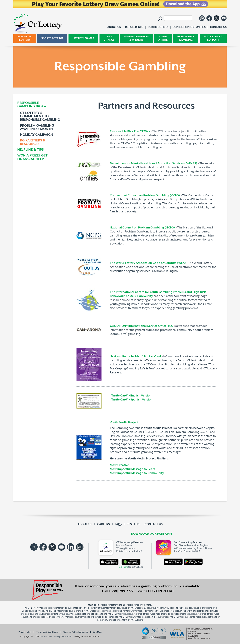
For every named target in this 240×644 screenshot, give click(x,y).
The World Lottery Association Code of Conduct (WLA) (148, 263)
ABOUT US (85, 524)
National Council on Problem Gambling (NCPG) (142, 228)
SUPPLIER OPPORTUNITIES (189, 27)
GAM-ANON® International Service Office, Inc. (141, 326)
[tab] (41, 105)
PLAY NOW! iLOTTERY (25, 38)
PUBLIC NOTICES (158, 27)
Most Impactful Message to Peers (132, 469)
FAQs (118, 524)
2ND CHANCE (109, 38)
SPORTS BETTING (52, 38)
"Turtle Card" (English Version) (131, 396)
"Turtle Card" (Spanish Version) (132, 400)
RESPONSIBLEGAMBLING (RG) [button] (30, 105)
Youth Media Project (124, 423)
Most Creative (119, 465)
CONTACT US (154, 524)
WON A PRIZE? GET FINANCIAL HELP (32, 157)
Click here (123, 567)
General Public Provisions (76, 632)
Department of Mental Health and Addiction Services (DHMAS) (153, 164)
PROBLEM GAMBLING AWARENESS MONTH (37, 128)
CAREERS (103, 524)
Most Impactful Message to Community (137, 473)
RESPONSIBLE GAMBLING (186, 38)
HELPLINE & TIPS (30, 150)
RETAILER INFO (134, 27)
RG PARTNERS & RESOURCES (33, 142)
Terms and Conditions (47, 632)
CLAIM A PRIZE (163, 38)
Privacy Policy (25, 632)
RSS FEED (133, 524)
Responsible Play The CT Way (130, 131)
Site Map (97, 632)
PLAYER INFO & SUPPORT (213, 38)
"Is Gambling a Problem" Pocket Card (135, 357)
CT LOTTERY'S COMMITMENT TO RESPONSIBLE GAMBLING (40, 117)
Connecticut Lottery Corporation (57, 637)
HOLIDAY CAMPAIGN (37, 135)
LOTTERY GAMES (83, 38)
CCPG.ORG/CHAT (160, 591)
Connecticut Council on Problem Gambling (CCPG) (145, 196)
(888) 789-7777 (121, 591)
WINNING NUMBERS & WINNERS (136, 38)
